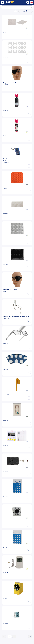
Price (25, 11)
